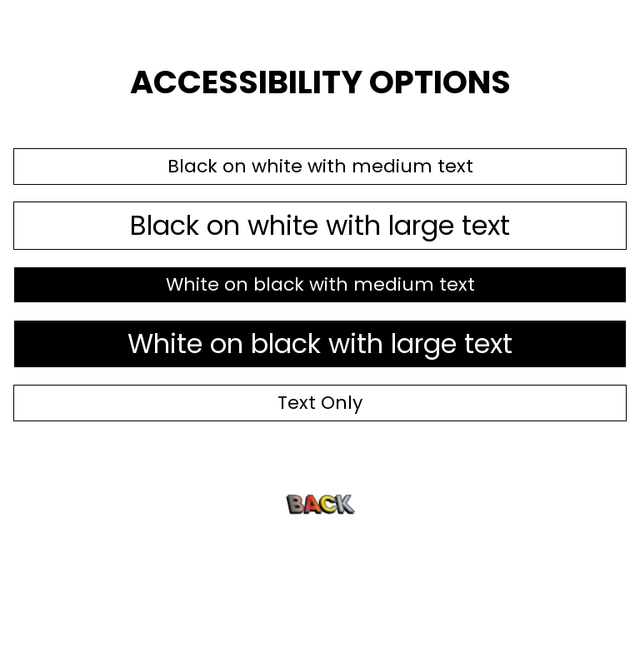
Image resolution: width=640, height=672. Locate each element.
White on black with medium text (320, 284)
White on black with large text (320, 343)
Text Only (320, 403)
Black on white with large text (320, 225)
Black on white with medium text (320, 166)
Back (320, 503)
